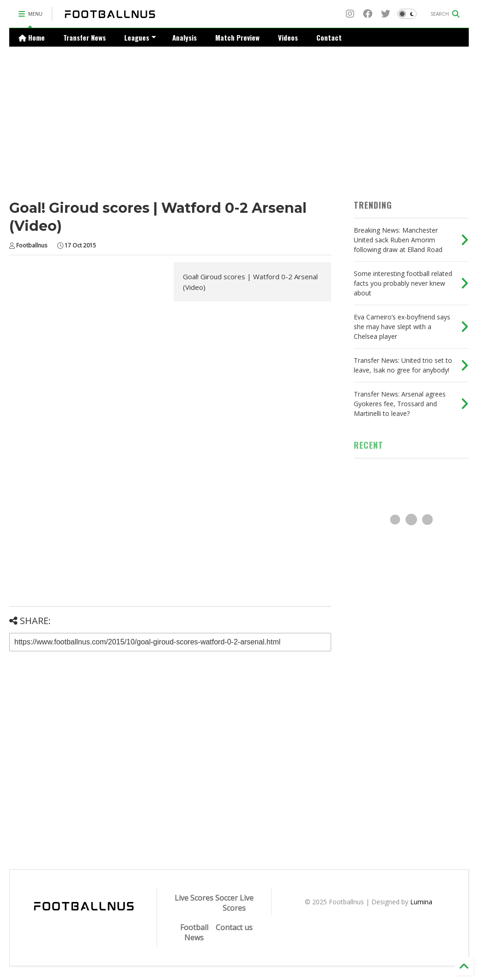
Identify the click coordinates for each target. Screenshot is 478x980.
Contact (329, 37)
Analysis (185, 37)
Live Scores (194, 898)
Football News (194, 932)
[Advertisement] (239, 116)
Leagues (140, 37)
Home (32, 37)
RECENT (369, 445)
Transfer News (85, 37)
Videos (288, 37)
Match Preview (237, 37)
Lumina (421, 902)
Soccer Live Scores (234, 903)
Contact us (234, 927)
